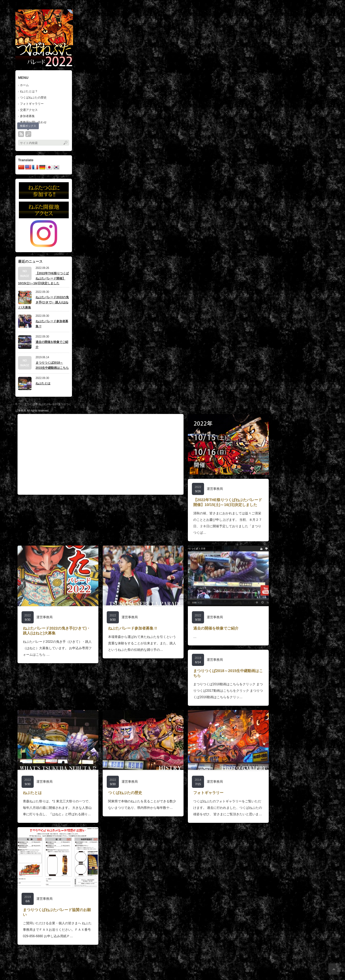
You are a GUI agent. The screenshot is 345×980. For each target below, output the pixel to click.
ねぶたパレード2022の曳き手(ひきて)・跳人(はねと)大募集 (43, 302)
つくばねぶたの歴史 (33, 97)
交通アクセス (29, 110)
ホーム (24, 85)
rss (21, 134)
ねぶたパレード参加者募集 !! (52, 324)
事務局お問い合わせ (33, 122)
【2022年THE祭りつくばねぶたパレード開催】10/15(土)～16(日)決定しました (43, 278)
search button (28, 134)
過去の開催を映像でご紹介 (52, 344)
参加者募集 (27, 116)
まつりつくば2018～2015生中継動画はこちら (52, 365)
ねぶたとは (43, 383)
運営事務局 (215, 489)
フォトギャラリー (32, 104)
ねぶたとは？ (29, 91)
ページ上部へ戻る (334, 969)
